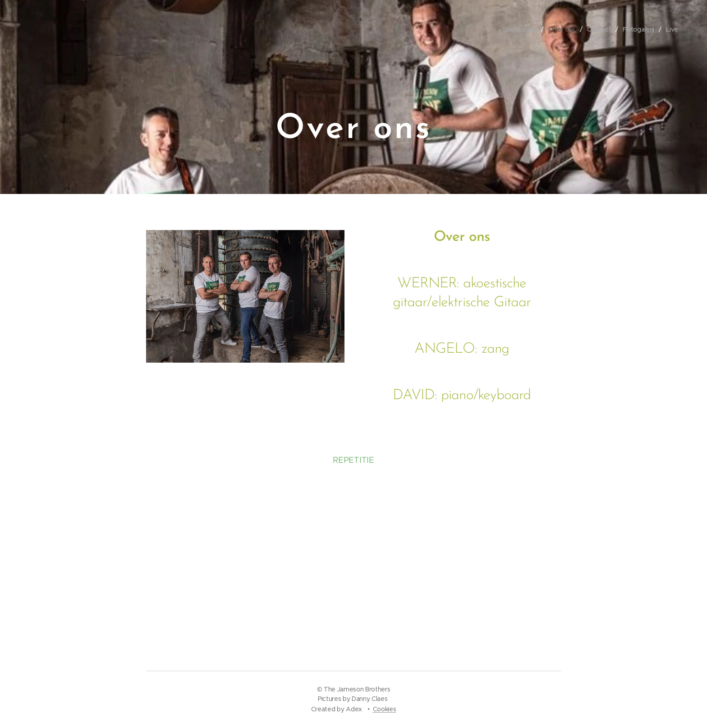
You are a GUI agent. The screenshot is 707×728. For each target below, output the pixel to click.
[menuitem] (518, 29)
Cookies (385, 709)
